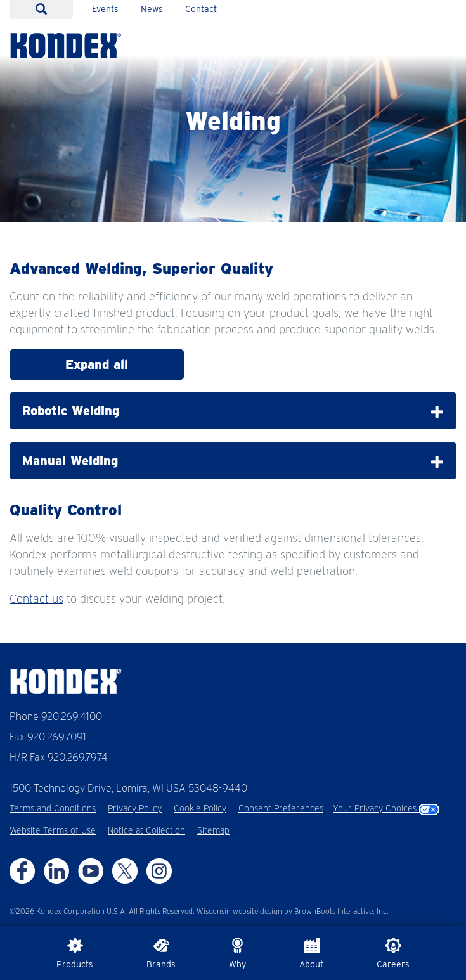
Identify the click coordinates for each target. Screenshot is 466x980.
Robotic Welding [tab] (233, 411)
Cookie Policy (200, 808)
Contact (201, 9)
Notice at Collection (146, 830)
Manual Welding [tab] (233, 461)
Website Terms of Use (53, 830)
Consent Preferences (281, 808)
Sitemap (213, 830)
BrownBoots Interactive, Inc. (341, 911)
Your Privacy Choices (386, 808)
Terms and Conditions (53, 808)
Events (105, 9)
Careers (393, 953)
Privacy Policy (135, 808)
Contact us (36, 599)
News (152, 9)
